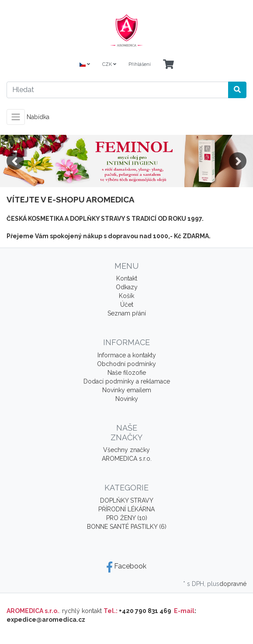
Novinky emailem (127, 390)
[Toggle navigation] (16, 117)
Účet (127, 305)
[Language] (85, 65)
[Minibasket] (168, 65)
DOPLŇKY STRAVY (127, 500)
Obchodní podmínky (126, 364)
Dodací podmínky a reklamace (127, 381)
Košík (126, 296)
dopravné (233, 584)
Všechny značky (126, 450)
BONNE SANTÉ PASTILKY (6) (127, 527)
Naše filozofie (127, 373)
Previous (15, 161)
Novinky (127, 399)
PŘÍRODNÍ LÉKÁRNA (126, 509)
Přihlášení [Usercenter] (140, 64)
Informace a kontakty (127, 355)
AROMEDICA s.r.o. (127, 459)
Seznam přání (127, 313)
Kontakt (127, 278)
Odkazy (127, 287)
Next (238, 161)
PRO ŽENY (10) (127, 518)
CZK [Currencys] (109, 64)
